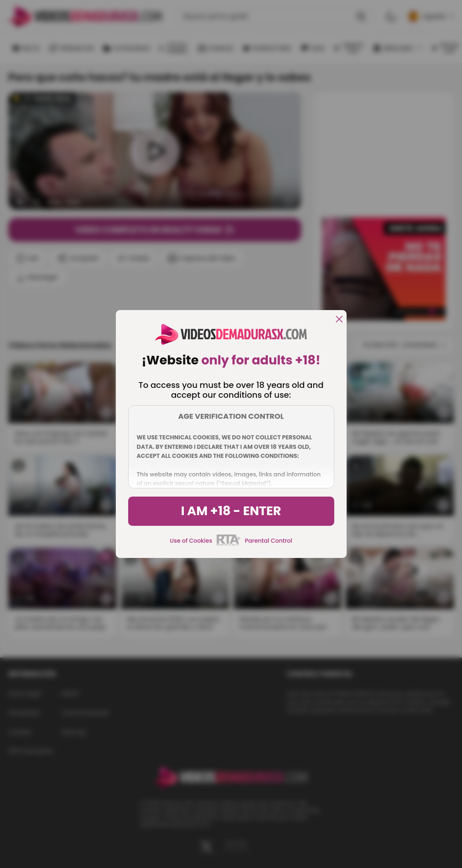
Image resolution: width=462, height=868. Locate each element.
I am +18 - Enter (231, 511)
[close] (339, 320)
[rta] (229, 544)
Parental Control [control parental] (269, 541)
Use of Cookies (191, 541)
